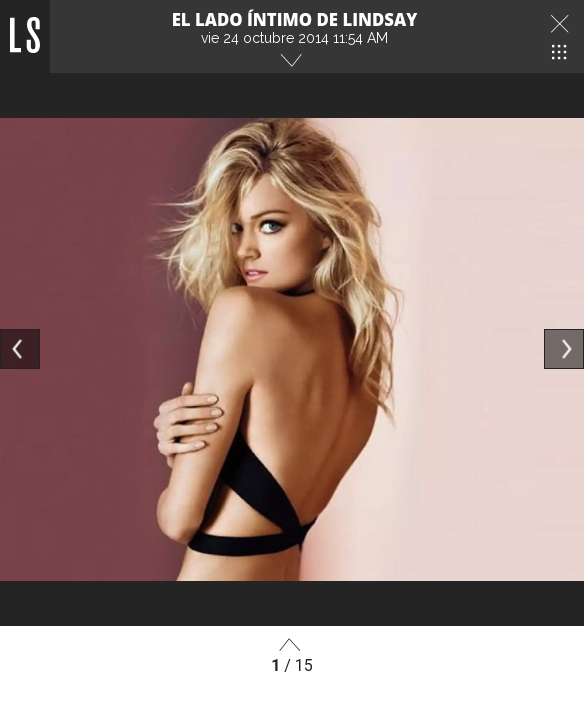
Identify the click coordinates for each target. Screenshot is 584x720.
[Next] (564, 349)
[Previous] (20, 349)
